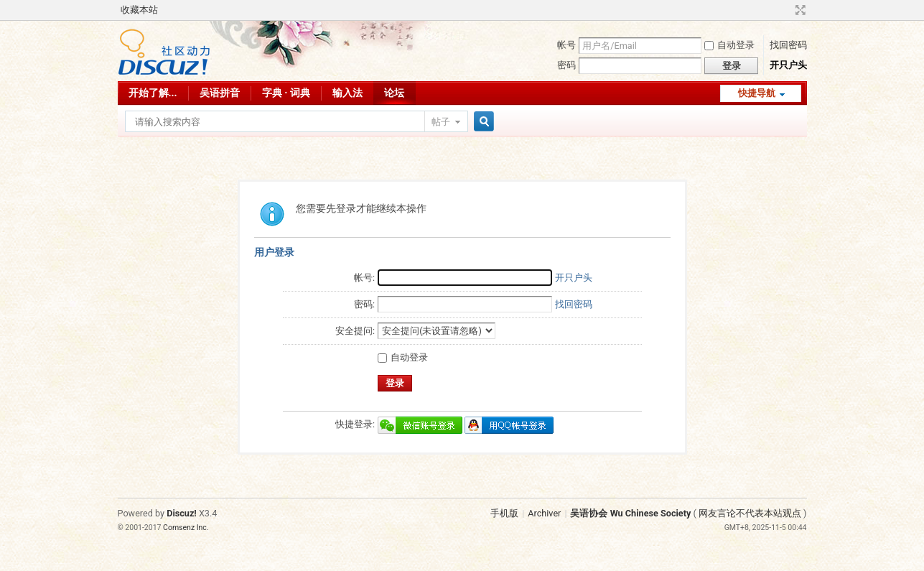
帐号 (566, 45)
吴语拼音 (220, 93)
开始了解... (153, 93)
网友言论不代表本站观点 (750, 513)
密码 (566, 65)
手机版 (504, 513)
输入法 (347, 93)
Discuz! (182, 513)
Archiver (544, 513)
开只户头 (788, 65)
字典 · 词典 (286, 93)
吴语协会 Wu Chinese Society (630, 513)
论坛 (394, 93)
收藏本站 (139, 10)
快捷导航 (757, 93)
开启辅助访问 (787, 10)
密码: (364, 304)
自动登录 (729, 45)
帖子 (441, 122)
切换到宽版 (799, 10)
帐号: (364, 278)
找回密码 (788, 45)
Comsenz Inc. (186, 528)
